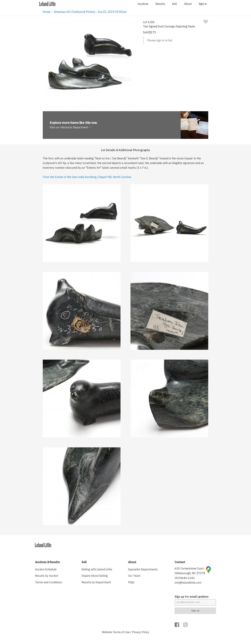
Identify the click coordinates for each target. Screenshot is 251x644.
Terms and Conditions (48, 582)
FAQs (131, 582)
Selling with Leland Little (97, 569)
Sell (174, 4)
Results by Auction (47, 576)
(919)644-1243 (185, 578)
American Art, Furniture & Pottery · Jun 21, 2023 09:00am (90, 12)
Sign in (203, 4)
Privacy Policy (141, 632)
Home (47, 12)
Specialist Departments (143, 569)
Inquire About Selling (95, 576)
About (188, 4)
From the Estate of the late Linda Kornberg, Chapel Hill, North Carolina (87, 177)
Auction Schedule (46, 569)
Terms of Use (121, 632)
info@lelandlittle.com (188, 583)
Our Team (134, 576)
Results (160, 4)
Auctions (143, 4)
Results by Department (96, 582)
